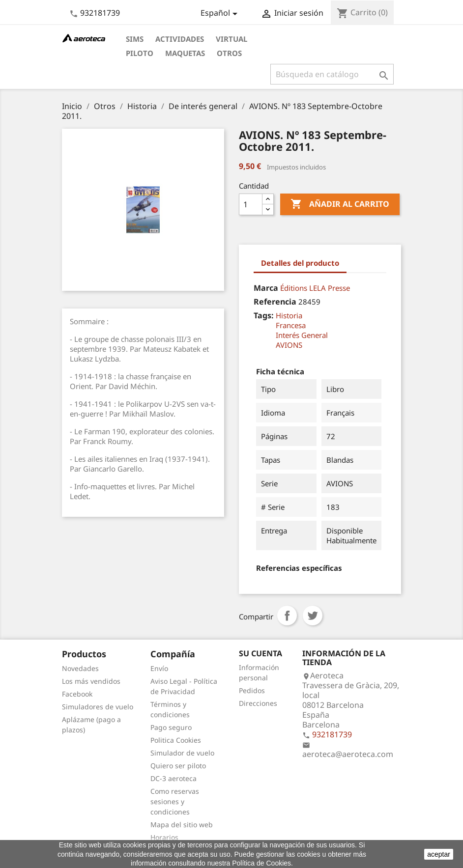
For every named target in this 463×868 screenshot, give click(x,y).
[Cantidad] (251, 204)
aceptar (439, 854)
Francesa (291, 325)
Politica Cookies (176, 740)
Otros (229, 53)
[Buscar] (332, 74)
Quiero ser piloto (178, 766)
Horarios (164, 837)
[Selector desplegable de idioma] (221, 14)
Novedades (80, 668)
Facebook (77, 694)
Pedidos (252, 690)
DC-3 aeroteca (174, 778)
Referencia (275, 302)
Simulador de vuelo (182, 753)
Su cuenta (260, 653)
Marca (266, 288)
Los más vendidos (91, 681)
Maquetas (185, 53)
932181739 (100, 13)
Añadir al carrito (340, 204)
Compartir (287, 616)
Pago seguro (171, 727)
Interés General (302, 335)
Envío (159, 668)
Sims (135, 39)
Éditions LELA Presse (315, 288)
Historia (289, 315)
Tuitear (313, 616)
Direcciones (258, 703)
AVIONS (289, 345)
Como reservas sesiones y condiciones (175, 801)
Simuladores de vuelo (98, 707)
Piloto (140, 53)
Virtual (231, 39)
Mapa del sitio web (182, 825)
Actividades (180, 39)
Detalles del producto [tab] (300, 263)
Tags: (264, 315)
